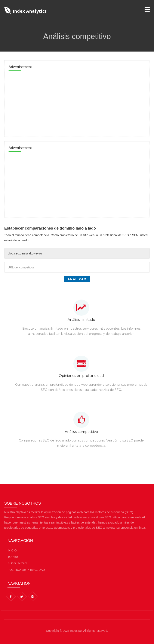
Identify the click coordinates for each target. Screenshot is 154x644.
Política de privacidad (26, 570)
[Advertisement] (77, 102)
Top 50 (13, 557)
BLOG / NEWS (17, 563)
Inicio (12, 550)
